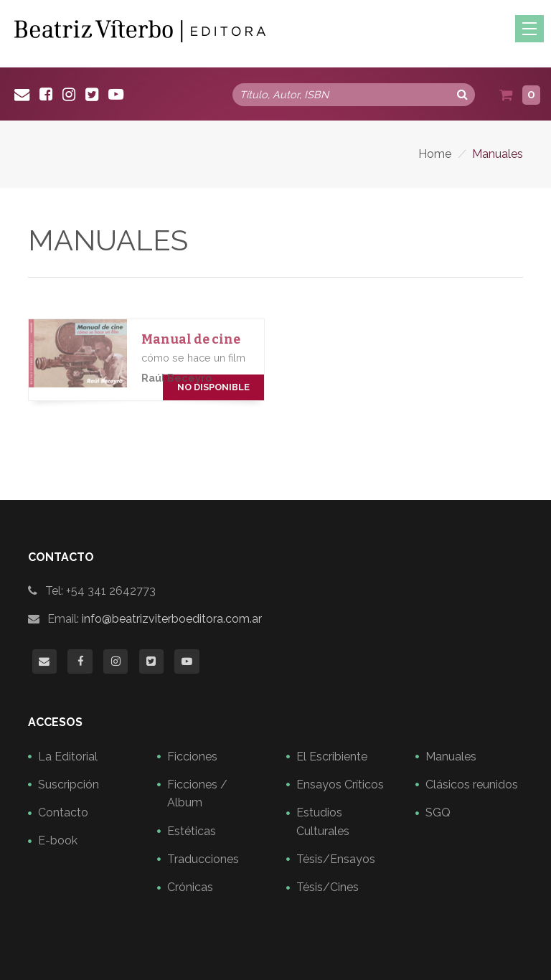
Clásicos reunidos (472, 785)
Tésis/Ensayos (336, 859)
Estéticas (192, 831)
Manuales (451, 757)
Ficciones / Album (197, 794)
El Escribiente (332, 757)
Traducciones (203, 859)
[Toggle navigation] (529, 29)
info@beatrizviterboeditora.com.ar (172, 619)
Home (435, 154)
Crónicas (190, 887)
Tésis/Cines (328, 887)
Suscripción (69, 785)
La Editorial (68, 757)
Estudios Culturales (323, 822)
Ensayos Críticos (340, 785)
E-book (58, 840)
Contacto (63, 812)
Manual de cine (191, 340)
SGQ (438, 812)
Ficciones (192, 757)
